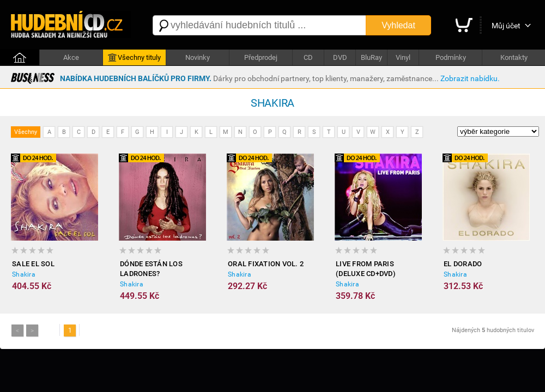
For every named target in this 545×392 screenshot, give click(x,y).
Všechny (26, 132)
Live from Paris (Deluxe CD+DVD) (366, 269)
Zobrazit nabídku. (470, 78)
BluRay (371, 57)
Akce (71, 57)
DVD (340, 57)
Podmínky (451, 57)
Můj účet (506, 26)
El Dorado (463, 264)
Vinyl (403, 57)
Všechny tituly (134, 58)
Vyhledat (398, 25)
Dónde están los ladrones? (151, 269)
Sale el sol (33, 264)
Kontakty (514, 57)
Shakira (24, 274)
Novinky (198, 57)
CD (308, 57)
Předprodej (261, 57)
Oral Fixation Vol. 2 (266, 264)
